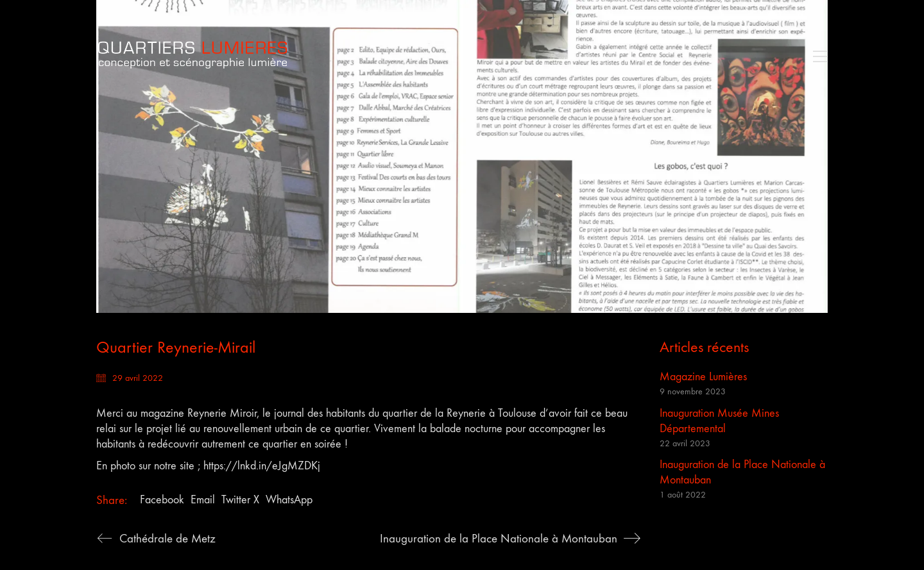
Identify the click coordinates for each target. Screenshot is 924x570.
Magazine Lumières (703, 377)
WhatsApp (289, 500)
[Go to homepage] (193, 56)
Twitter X (240, 500)
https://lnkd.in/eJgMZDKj (262, 466)
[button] (817, 56)
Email (203, 500)
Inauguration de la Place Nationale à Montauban (742, 472)
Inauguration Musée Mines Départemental (719, 421)
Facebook (162, 500)
